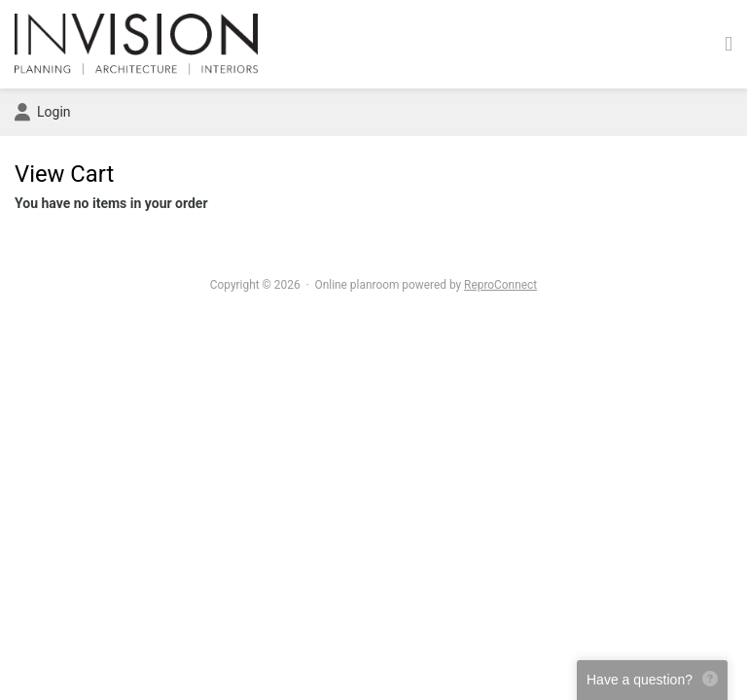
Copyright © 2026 (255, 285)
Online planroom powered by (427, 285)
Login (43, 113)
